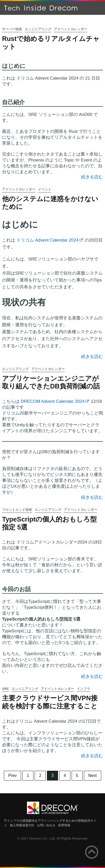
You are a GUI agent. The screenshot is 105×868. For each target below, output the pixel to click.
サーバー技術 (12, 29)
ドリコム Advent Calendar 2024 (47, 240)
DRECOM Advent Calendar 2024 (53, 401)
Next (93, 775)
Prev (12, 775)
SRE (6, 689)
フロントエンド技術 (17, 510)
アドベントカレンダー (71, 29)
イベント (45, 189)
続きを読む (92, 177)
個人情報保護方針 (22, 825)
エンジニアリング (38, 29)
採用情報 (64, 825)
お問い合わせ (46, 825)
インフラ (83, 689)
